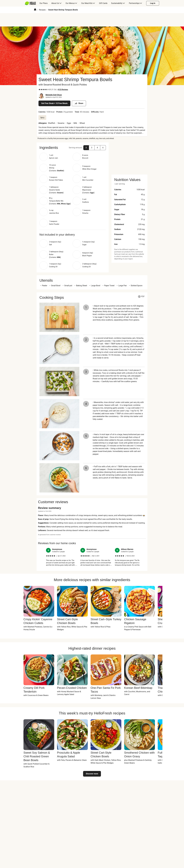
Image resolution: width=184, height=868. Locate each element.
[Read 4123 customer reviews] (63, 90)
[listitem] (62, 557)
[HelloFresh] (30, 3)
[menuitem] (31, 3)
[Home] (35, 10)
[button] (86, 148)
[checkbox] (39, 90)
